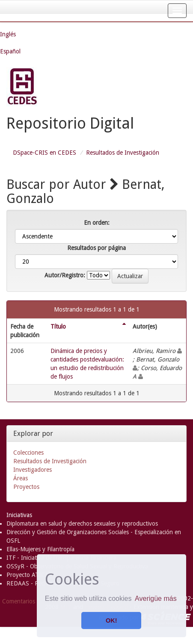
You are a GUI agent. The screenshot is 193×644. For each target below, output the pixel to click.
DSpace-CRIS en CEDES (45, 153)
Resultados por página (96, 248)
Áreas (21, 478)
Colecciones (28, 453)
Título (58, 326)
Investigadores (33, 470)
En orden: (97, 223)
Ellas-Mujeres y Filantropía (40, 549)
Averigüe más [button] (156, 598)
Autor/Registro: (65, 275)
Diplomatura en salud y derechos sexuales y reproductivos (82, 523)
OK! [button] (111, 620)
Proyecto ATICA (28, 575)
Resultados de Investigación (123, 153)
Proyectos (26, 487)
